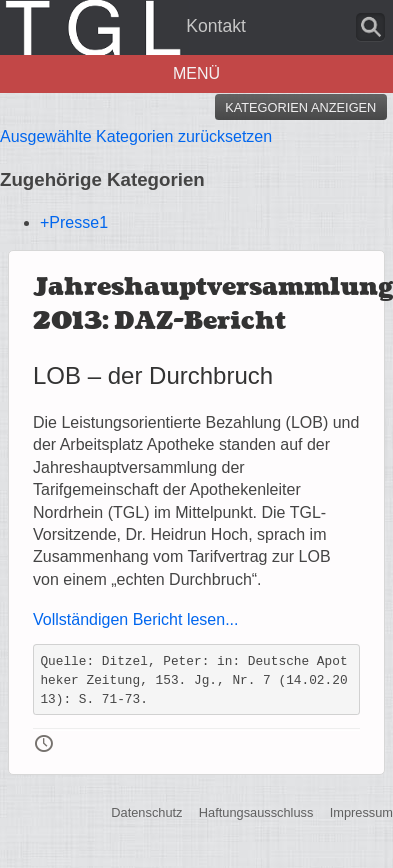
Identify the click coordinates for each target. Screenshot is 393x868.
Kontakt (216, 26)
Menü (196, 73)
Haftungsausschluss (256, 812)
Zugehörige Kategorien (102, 179)
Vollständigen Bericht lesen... (135, 619)
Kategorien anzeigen (300, 107)
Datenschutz (146, 812)
